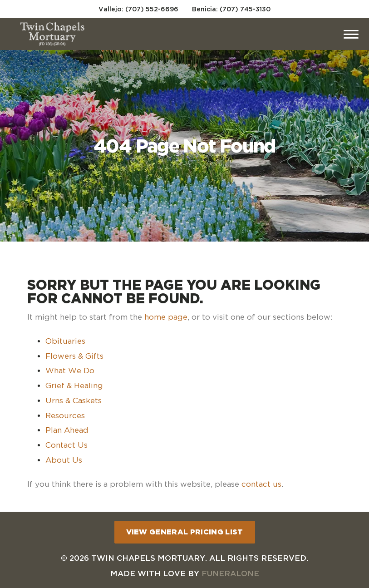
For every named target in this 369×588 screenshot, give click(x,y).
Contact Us (66, 445)
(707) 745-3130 (245, 9)
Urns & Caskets (74, 400)
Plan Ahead (67, 430)
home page (166, 317)
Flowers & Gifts (74, 356)
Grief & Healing (74, 385)
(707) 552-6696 (152, 9)
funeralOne (230, 573)
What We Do (70, 371)
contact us (261, 484)
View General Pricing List (185, 532)
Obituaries (65, 341)
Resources (65, 415)
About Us (64, 460)
